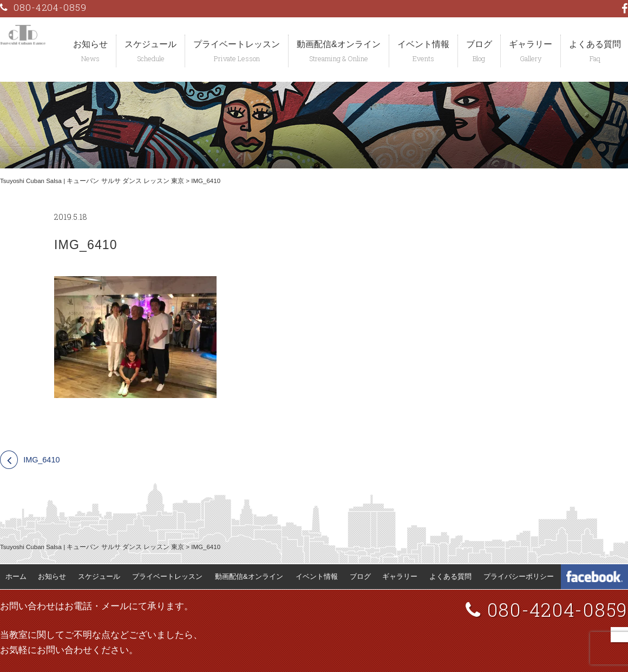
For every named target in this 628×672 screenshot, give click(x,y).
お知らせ (90, 44)
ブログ (479, 44)
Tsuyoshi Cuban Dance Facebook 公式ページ (594, 577)
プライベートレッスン (237, 44)
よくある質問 (450, 576)
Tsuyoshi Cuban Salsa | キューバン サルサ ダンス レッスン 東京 (92, 181)
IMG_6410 (41, 460)
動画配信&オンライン (339, 44)
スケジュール (151, 44)
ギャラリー (531, 44)
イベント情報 (423, 44)
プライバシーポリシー (519, 576)
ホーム (16, 576)
